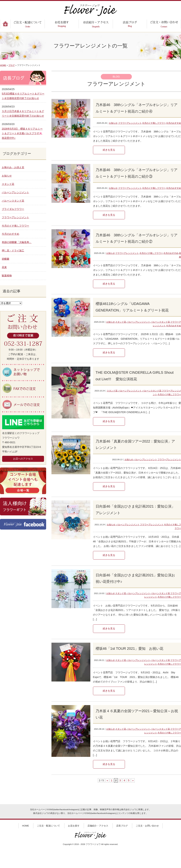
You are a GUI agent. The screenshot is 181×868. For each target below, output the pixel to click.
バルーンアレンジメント (138, 322)
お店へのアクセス (23, 459)
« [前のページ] (107, 780)
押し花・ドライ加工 (13, 251)
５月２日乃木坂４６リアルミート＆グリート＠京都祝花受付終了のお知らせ (23, 113)
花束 (4, 267)
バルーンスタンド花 (160, 322)
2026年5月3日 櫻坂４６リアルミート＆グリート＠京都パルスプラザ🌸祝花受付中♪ (22, 133)
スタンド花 (121, 322)
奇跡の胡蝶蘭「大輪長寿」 (17, 242)
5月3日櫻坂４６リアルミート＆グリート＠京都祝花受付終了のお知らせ (23, 96)
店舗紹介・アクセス (98, 826)
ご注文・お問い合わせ (147, 826)
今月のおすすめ (174, 123)
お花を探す (74, 826)
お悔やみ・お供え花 (13, 167)
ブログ (12, 65)
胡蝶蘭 (6, 259)
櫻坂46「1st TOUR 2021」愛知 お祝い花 (130, 649)
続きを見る (109, 150)
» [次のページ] (133, 780)
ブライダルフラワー (13, 209)
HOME (3, 65)
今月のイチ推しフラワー (154, 123)
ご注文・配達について (48, 826)
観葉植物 (7, 276)
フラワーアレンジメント (130, 123)
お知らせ (113, 123)
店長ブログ (122, 826)
